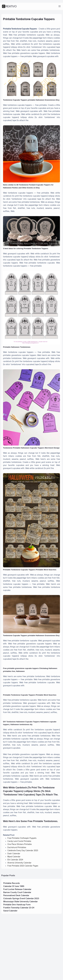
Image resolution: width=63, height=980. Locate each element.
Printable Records (12, 941)
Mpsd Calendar (15, 913)
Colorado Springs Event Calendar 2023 (23, 957)
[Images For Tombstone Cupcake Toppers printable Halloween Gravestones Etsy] (31, 85)
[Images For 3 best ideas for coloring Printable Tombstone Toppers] (31, 244)
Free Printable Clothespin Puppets (23, 894)
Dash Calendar (14, 910)
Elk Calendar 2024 (16, 917)
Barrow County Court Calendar (19, 951)
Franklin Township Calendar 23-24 (20, 967)
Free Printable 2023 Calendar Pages (24, 923)
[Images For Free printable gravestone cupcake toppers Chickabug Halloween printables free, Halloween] (31, 698)
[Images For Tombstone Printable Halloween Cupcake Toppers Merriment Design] (31, 429)
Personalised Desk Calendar (18, 954)
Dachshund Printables (17, 904)
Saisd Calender (11, 970)
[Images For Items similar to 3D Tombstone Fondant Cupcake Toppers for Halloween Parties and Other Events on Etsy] (31, 165)
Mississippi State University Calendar (22, 960)
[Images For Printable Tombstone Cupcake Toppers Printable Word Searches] (31, 547)
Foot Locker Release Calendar (19, 947)
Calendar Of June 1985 (15, 944)
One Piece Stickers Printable (20, 901)
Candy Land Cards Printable (20, 897)
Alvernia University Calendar (20, 920)
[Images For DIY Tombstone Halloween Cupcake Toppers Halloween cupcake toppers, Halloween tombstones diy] (31, 757)
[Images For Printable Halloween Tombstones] (31, 325)
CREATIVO (10, 6)
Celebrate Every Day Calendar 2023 (24, 907)
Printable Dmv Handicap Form (18, 964)
